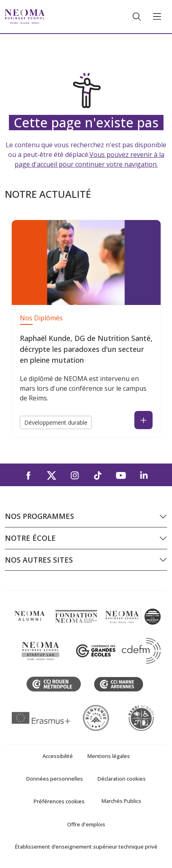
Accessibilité (58, 756)
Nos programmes (39, 516)
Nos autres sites (39, 560)
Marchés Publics (121, 801)
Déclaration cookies (122, 779)
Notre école (30, 538)
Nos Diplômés (41, 318)
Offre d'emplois (86, 824)
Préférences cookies (59, 801)
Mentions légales (109, 756)
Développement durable (56, 422)
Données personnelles (55, 779)
